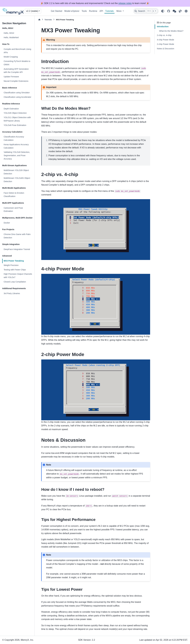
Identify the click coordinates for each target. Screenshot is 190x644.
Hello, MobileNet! (11, 37)
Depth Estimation (11, 109)
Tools (84, 11)
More (119, 11)
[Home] (39, 20)
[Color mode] (163, 11)
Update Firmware (11, 77)
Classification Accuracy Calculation (14, 138)
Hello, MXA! (9, 33)
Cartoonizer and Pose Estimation (13, 210)
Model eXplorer (72, 11)
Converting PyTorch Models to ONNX (17, 63)
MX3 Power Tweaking (14, 261)
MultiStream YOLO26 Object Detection (16, 172)
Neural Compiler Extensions (16, 81)
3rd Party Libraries (12, 293)
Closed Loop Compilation (15, 282)
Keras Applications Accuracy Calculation (16, 146)
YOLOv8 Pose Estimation (15, 125)
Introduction (163, 27)
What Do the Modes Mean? (171, 31)
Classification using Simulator (17, 93)
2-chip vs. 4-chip (164, 35)
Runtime (93, 11)
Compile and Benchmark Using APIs (17, 51)
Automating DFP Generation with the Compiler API (16, 71)
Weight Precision (11, 265)
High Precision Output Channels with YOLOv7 (18, 276)
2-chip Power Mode (165, 44)
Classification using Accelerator (17, 97)
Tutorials (109, 11)
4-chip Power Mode (165, 40)
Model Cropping (11, 57)
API (101, 11)
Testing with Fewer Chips (15, 270)
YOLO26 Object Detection (15, 113)
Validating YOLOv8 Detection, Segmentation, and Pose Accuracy (17, 155)
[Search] (146, 11)
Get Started (57, 11)
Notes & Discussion (166, 49)
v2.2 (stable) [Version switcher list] (32, 11)
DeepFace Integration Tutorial (17, 249)
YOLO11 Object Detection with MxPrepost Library (17, 119)
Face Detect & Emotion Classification (14, 195)
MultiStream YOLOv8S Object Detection (17, 180)
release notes (125, 3)
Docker (7, 223)
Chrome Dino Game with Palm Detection (17, 236)
